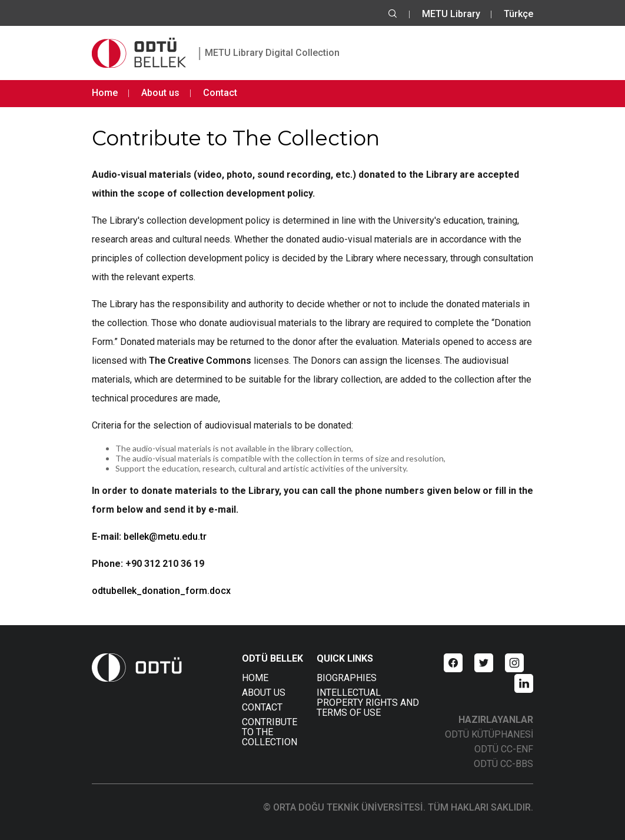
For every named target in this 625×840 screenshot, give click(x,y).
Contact (220, 93)
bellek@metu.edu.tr (165, 537)
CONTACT (262, 707)
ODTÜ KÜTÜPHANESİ (489, 734)
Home (105, 93)
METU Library (451, 14)
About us (160, 93)
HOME (255, 678)
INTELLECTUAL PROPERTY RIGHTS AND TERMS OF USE (368, 703)
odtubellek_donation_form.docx (161, 591)
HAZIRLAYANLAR (496, 720)
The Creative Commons (200, 361)
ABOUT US (264, 693)
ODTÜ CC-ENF (504, 749)
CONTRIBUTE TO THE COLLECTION (270, 732)
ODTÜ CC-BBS (503, 764)
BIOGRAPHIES (347, 678)
